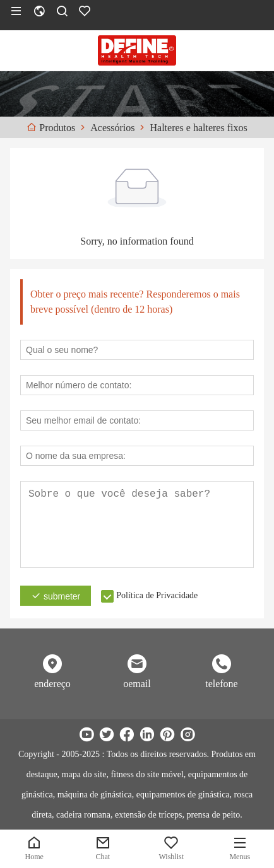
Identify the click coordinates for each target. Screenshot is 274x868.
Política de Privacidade (157, 595)
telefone (222, 684)
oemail (137, 684)
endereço (52, 684)
